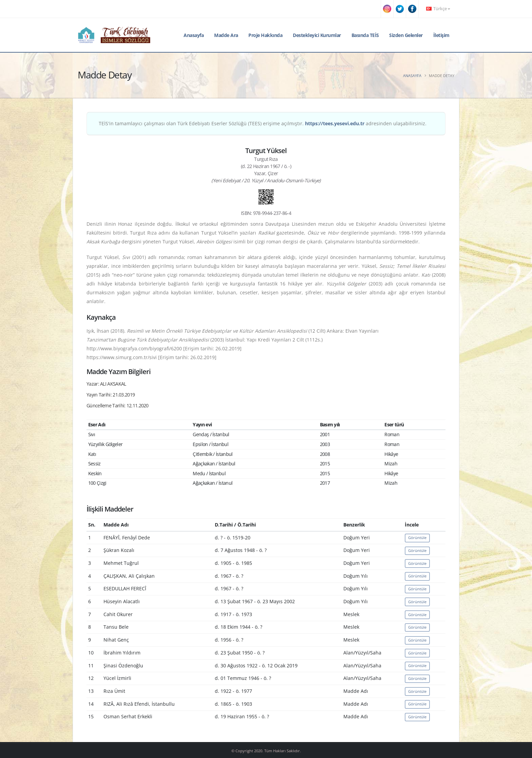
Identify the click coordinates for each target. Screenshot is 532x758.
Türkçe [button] (438, 9)
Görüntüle (417, 538)
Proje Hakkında (265, 35)
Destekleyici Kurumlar (317, 35)
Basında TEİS (365, 35)
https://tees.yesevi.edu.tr (335, 123)
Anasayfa (194, 35)
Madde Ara (226, 35)
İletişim (441, 35)
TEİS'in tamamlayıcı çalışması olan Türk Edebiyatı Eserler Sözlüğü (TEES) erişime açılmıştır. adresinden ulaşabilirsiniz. (263, 123)
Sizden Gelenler (406, 35)
